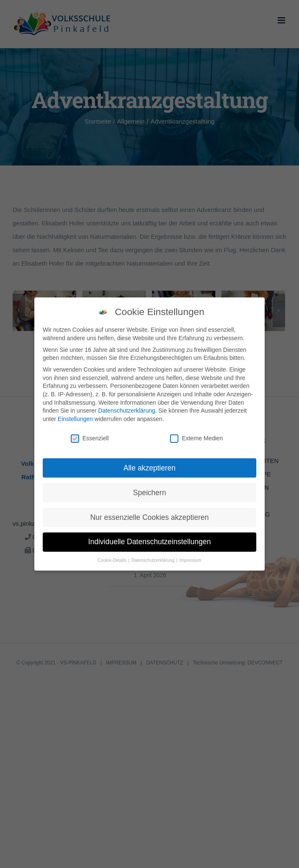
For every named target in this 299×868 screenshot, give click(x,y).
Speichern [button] (150, 493)
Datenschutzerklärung (126, 411)
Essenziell (90, 438)
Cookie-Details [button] (112, 560)
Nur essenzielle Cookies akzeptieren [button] (149, 517)
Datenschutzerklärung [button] (153, 560)
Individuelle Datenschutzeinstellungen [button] (150, 542)
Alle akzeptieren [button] (150, 468)
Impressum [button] (191, 560)
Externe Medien (196, 438)
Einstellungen (75, 419)
